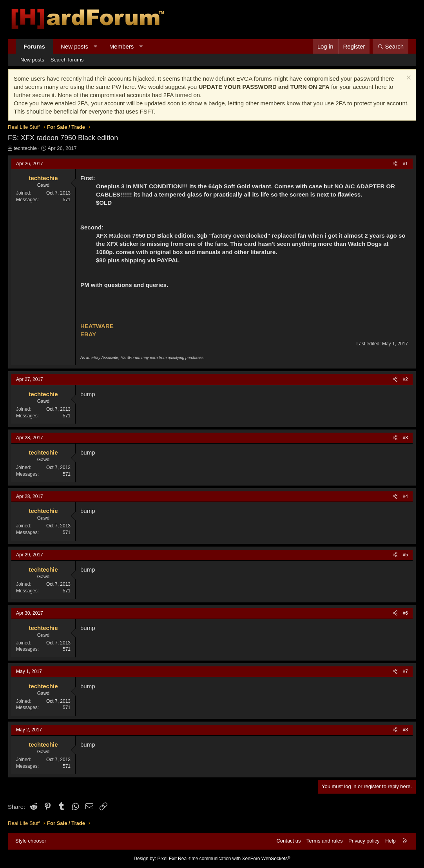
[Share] (395, 164)
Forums (34, 46)
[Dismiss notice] (408, 78)
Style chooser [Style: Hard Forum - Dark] (31, 841)
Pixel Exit (167, 859)
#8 (405, 730)
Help (390, 841)
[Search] (390, 46)
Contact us (288, 841)
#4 (405, 496)
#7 (405, 671)
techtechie (25, 148)
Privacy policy (364, 841)
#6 (405, 613)
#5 (405, 555)
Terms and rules (324, 841)
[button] (95, 46)
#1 (405, 164)
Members (122, 46)
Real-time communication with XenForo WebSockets (234, 859)
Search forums (67, 60)
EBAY (88, 334)
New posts (74, 46)
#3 (405, 438)
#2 (405, 379)
